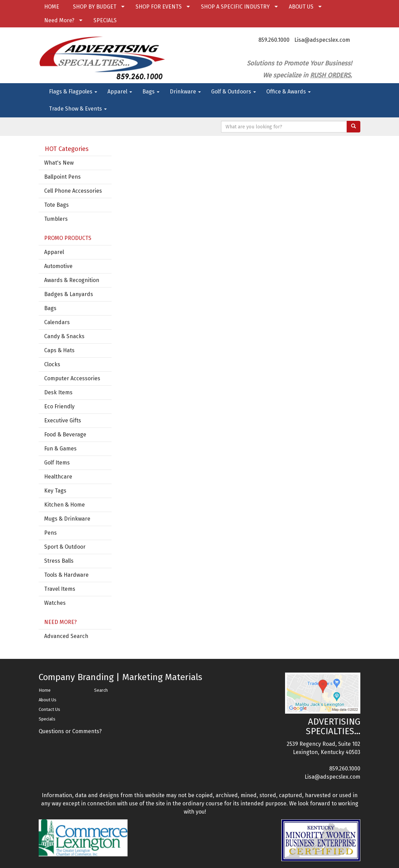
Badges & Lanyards (69, 294)
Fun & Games (60, 449)
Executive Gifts (63, 420)
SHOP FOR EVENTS (159, 7)
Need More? (59, 20)
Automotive (58, 266)
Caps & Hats (59, 350)
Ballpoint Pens (62, 177)
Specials (47, 719)
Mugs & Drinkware (67, 519)
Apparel (120, 92)
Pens (50, 533)
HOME (52, 7)
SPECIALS (105, 20)
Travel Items (60, 589)
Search (101, 690)
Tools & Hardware (66, 575)
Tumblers (56, 219)
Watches (55, 603)
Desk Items (58, 392)
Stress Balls (59, 561)
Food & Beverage (65, 435)
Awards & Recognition (72, 280)
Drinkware (185, 92)
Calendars (57, 322)
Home (45, 690)
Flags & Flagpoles (73, 92)
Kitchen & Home (65, 505)
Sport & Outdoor (65, 547)
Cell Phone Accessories (73, 191)
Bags (151, 92)
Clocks (52, 364)
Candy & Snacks (64, 336)
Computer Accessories (72, 378)
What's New (59, 163)
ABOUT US (301, 7)
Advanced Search (66, 636)
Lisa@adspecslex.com (322, 40)
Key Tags (55, 491)
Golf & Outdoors (234, 92)
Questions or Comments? (70, 731)
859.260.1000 (274, 40)
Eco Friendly (59, 406)
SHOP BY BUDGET (95, 7)
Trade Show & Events (78, 109)
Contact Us (49, 709)
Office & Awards (288, 92)
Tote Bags (56, 205)
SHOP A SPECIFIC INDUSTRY (235, 7)
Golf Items (57, 463)
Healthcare (58, 477)
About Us (48, 700)
